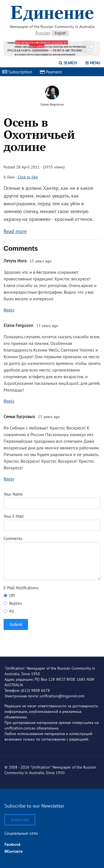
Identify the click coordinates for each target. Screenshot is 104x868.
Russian (43, 33)
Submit (16, 624)
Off (9, 596)
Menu (93, 63)
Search (68, 63)
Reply (9, 310)
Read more (15, 231)
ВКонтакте (13, 851)
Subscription (17, 72)
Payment (51, 72)
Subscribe (20, 820)
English (60, 33)
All (9, 611)
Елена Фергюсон (52, 104)
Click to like (28, 177)
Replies (13, 603)
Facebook (12, 844)
